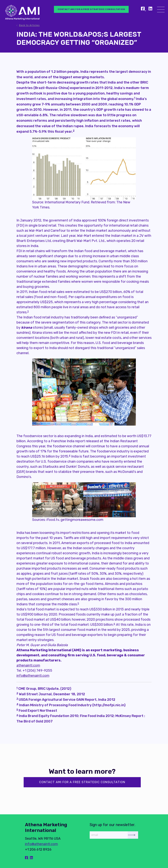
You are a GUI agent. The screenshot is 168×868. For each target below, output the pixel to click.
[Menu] (161, 10)
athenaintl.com (28, 665)
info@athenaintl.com (33, 676)
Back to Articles (29, 25)
